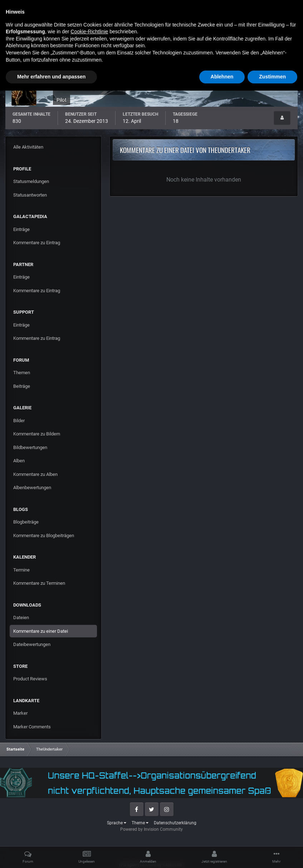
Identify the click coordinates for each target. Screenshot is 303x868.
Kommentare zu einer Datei (41, 631)
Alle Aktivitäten (28, 147)
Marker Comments (32, 727)
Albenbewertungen (32, 488)
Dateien (21, 618)
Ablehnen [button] (222, 854)
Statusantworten (30, 195)
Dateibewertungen (32, 644)
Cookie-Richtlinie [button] (89, 809)
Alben (19, 461)
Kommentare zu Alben (35, 474)
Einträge (21, 229)
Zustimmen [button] (272, 854)
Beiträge (22, 386)
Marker (20, 713)
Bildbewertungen (30, 447)
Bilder (19, 421)
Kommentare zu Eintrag (37, 243)
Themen (22, 373)
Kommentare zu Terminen (39, 583)
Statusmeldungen (31, 181)
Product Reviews (30, 679)
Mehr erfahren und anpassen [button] (51, 854)
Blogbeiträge (26, 522)
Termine (21, 570)
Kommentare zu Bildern (37, 434)
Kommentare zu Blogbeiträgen (44, 536)
